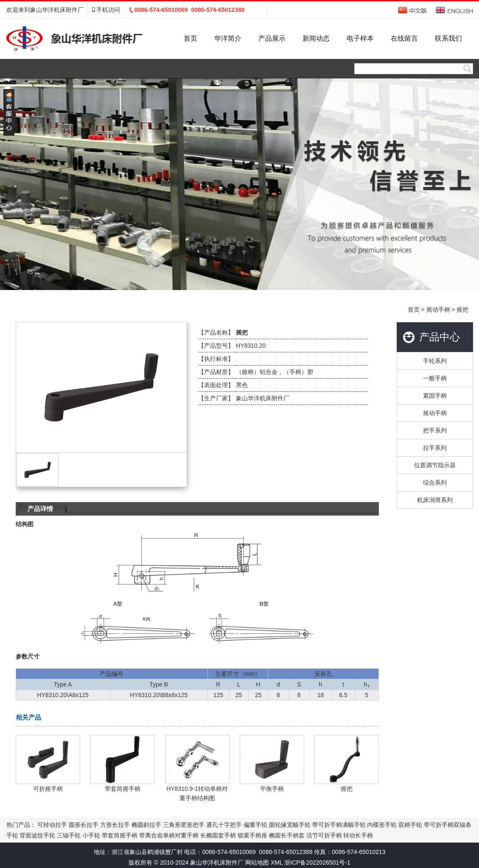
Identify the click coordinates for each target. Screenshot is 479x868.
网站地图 (257, 862)
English (455, 10)
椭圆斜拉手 (146, 825)
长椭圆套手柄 (218, 835)
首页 (190, 38)
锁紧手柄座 (252, 835)
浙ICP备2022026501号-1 (317, 862)
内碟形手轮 (382, 825)
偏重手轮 (255, 825)
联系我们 (448, 38)
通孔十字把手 (224, 825)
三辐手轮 (69, 835)
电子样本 (360, 38)
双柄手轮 (410, 825)
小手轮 (91, 835)
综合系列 (435, 483)
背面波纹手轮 (37, 835)
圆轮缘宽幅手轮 (290, 825)
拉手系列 (435, 448)
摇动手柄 (438, 310)
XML (277, 862)
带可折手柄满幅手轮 (339, 825)
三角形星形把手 (184, 825)
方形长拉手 (115, 825)
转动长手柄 (358, 835)
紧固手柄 (435, 396)
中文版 (413, 10)
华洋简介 (228, 38)
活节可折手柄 (324, 835)
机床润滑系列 (435, 500)
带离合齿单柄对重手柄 (169, 835)
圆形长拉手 (84, 825)
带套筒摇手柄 (120, 835)
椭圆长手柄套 (287, 835)
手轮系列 (435, 361)
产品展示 (272, 38)
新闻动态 (316, 38)
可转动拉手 (52, 825)
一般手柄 (435, 378)
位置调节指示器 (435, 465)
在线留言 (404, 38)
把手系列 (435, 430)
